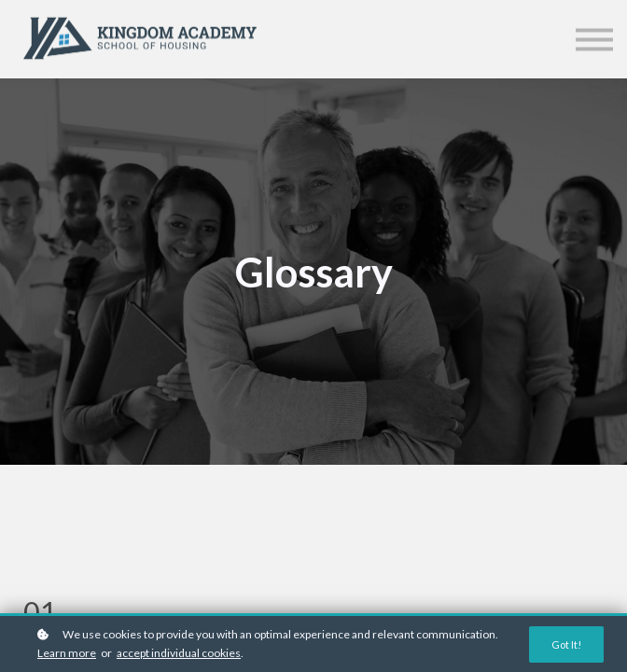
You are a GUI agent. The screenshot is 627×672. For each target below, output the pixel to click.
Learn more (67, 653)
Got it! (566, 644)
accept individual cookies (179, 653)
